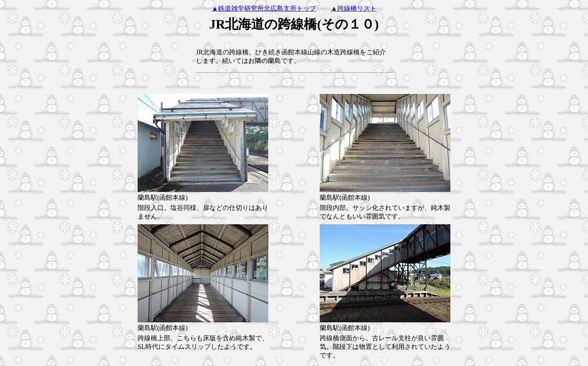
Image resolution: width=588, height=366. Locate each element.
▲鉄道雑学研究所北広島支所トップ (264, 8)
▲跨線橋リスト (354, 8)
